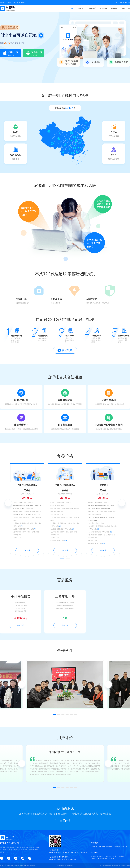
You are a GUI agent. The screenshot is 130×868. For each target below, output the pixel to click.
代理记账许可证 (68, 866)
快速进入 (127, 2)
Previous (8, 503)
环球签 (121, 856)
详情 (22, 526)
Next (122, 503)
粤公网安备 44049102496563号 (121, 866)
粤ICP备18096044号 (105, 866)
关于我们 (124, 847)
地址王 (115, 856)
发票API (23, 2)
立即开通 (27, 550)
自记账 (2, 2)
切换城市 (117, 847)
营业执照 (60, 866)
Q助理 (93, 858)
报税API (112, 858)
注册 (116, 2)
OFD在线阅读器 (102, 858)
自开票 (16, 2)
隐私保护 (102, 847)
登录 (121, 2)
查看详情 (21, 625)
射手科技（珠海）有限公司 (16, 866)
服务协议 (109, 847)
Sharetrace (108, 856)
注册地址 (9, 2)
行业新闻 (94, 847)
